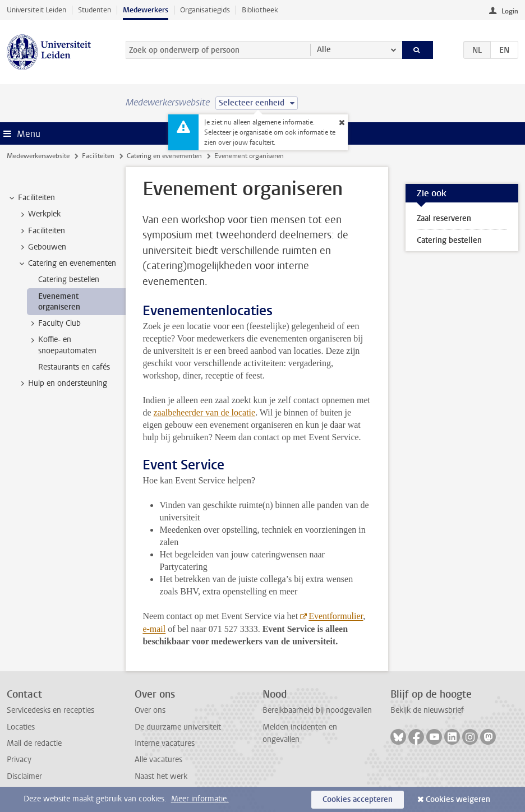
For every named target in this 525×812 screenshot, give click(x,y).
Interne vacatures (165, 743)
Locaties (21, 727)
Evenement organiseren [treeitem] (59, 302)
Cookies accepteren (358, 799)
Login (510, 11)
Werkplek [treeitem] (39, 214)
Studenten (95, 10)
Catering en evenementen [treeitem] (67, 264)
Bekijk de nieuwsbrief (427, 710)
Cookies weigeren (458, 799)
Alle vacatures (158, 760)
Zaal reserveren (444, 218)
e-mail (154, 629)
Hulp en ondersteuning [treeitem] (62, 384)
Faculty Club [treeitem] (54, 324)
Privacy (19, 760)
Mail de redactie (34, 743)
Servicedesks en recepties (50, 710)
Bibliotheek (260, 10)
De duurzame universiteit (178, 727)
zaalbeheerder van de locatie (204, 412)
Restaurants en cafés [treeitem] (74, 367)
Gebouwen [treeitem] (42, 247)
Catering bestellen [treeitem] (69, 280)
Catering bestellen (449, 240)
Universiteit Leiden (36, 10)
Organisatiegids (205, 10)
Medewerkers (146, 10)
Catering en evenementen (164, 156)
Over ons (150, 710)
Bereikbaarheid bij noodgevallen (317, 710)
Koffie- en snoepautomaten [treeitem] (62, 345)
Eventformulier (336, 616)
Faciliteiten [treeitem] (31, 198)
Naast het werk (161, 776)
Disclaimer (24, 776)
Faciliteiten (98, 156)
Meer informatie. (200, 799)
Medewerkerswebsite (38, 156)
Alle (324, 50)
